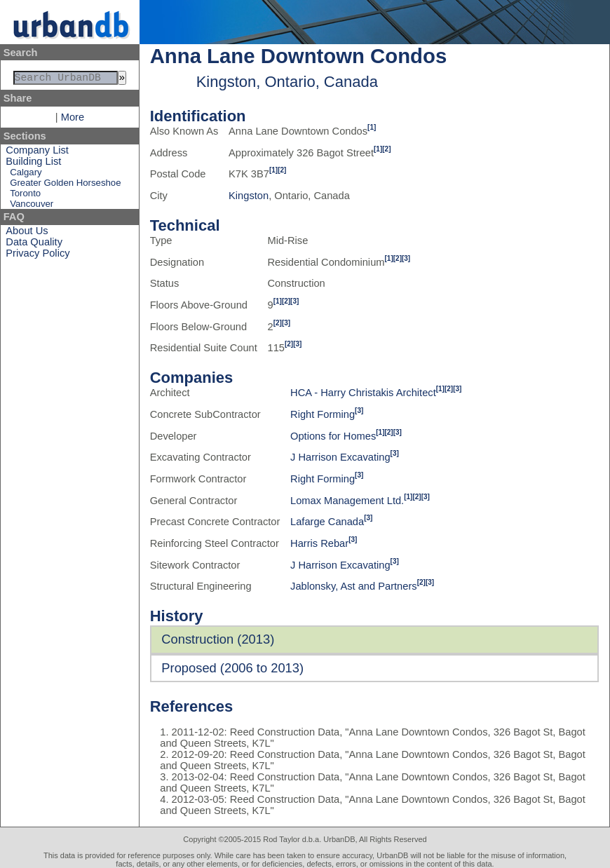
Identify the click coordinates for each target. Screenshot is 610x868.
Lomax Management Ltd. (347, 501)
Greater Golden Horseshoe (65, 185)
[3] (406, 258)
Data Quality (34, 245)
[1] (372, 127)
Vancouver (32, 206)
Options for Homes (333, 436)
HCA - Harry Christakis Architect (363, 393)
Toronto (25, 196)
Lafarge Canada (327, 522)
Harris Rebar (319, 543)
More (73, 120)
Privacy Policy (38, 256)
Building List (33, 164)
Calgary (26, 175)
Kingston (249, 196)
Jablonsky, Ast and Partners (354, 586)
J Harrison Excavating (340, 457)
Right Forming (323, 414)
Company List (37, 153)
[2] (386, 149)
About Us (27, 233)
